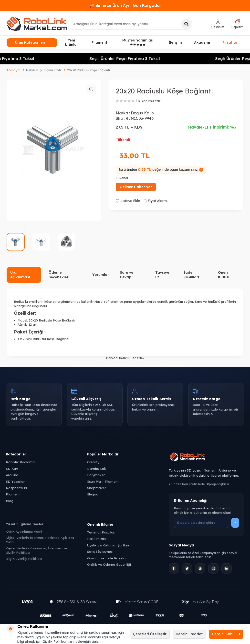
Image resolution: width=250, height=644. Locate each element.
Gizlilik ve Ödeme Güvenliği (109, 564)
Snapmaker (97, 488)
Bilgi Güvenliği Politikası (24, 559)
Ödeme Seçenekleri (59, 275)
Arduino (12, 475)
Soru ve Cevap (127, 275)
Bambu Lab (97, 468)
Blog (10, 501)
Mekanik (32, 70)
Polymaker (96, 475)
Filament (99, 42)
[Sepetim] (237, 24)
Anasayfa (14, 70)
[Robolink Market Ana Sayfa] (206, 457)
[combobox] (130, 24)
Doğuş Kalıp (142, 113)
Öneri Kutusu (224, 275)
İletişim (175, 42)
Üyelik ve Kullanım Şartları (108, 545)
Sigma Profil (53, 70)
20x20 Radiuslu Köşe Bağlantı (89, 70)
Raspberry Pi (16, 488)
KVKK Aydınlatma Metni (24, 532)
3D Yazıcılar (15, 481)
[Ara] (186, 24)
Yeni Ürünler (71, 43)
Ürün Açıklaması (20, 275)
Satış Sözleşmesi (100, 551)
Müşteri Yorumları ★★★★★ (138, 43)
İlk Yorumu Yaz (148, 101)
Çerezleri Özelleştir (150, 634)
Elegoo (93, 494)
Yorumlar (101, 275)
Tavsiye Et (162, 275)
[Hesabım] (218, 24)
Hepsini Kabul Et (226, 634)
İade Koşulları (191, 275)
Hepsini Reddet (189, 634)
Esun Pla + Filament (103, 481)
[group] (54, 150)
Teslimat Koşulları (101, 532)
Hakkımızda (97, 538)
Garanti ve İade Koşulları (107, 558)
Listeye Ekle (128, 201)
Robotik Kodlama (20, 462)
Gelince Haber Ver (136, 187)
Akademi (202, 42)
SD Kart (12, 468)
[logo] (37, 24)
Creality (93, 462)
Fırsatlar (230, 43)
